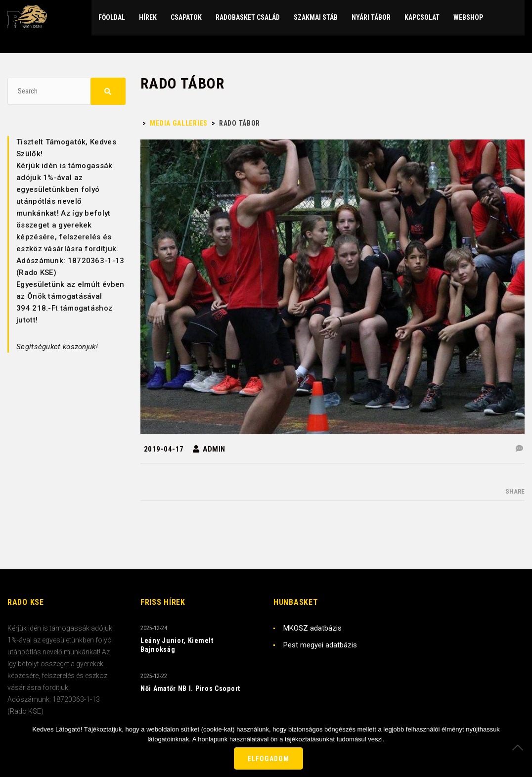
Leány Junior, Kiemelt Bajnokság (177, 645)
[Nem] (520, 747)
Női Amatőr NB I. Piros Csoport (190, 688)
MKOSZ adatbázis (312, 628)
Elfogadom (268, 759)
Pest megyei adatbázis (320, 645)
